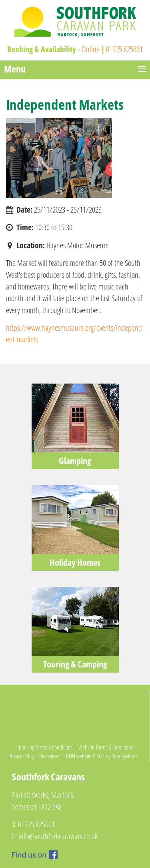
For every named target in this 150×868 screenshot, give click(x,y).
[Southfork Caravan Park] (75, 21)
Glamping (75, 461)
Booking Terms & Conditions (46, 747)
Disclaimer (50, 756)
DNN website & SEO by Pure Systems (102, 756)
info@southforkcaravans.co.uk (58, 836)
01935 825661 (124, 49)
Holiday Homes (75, 562)
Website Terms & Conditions (106, 747)
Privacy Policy (21, 756)
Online (91, 49)
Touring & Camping (75, 664)
